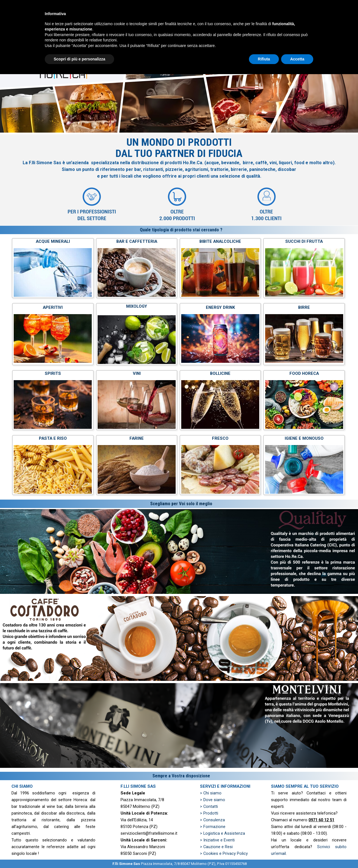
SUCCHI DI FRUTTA (304, 241)
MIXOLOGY (137, 306)
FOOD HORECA (304, 373)
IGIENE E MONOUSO (304, 438)
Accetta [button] (297, 853)
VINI (137, 373)
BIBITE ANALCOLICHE (220, 241)
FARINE (137, 438)
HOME (158, 20)
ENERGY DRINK (220, 307)
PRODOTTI (242, 20)
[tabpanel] (179, 180)
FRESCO (220, 438)
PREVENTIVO (284, 20)
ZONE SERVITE (326, 20)
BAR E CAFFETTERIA (137, 241)
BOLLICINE (220, 373)
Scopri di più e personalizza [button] (79, 853)
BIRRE (304, 307)
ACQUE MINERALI (53, 241)
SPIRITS (53, 373)
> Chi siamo (211, 793)
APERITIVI (53, 307)
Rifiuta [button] (264, 853)
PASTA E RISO (53, 438)
